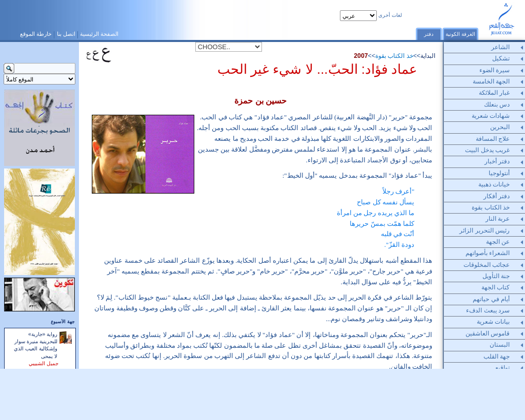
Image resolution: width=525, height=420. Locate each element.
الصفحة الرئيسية (99, 34)
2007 (361, 56)
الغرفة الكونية (460, 34)
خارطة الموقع (36, 34)
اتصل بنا (66, 34)
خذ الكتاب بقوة (394, 56)
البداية (428, 56)
